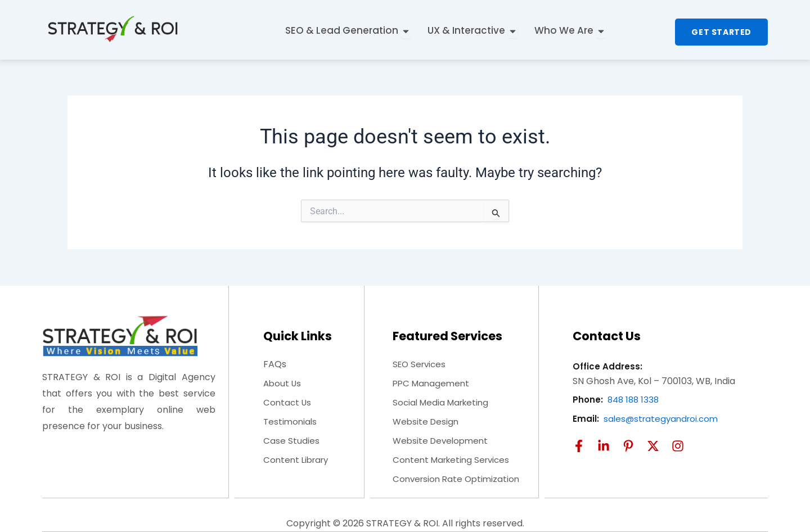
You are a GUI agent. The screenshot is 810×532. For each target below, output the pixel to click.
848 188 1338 (635, 400)
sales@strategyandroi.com (663, 419)
